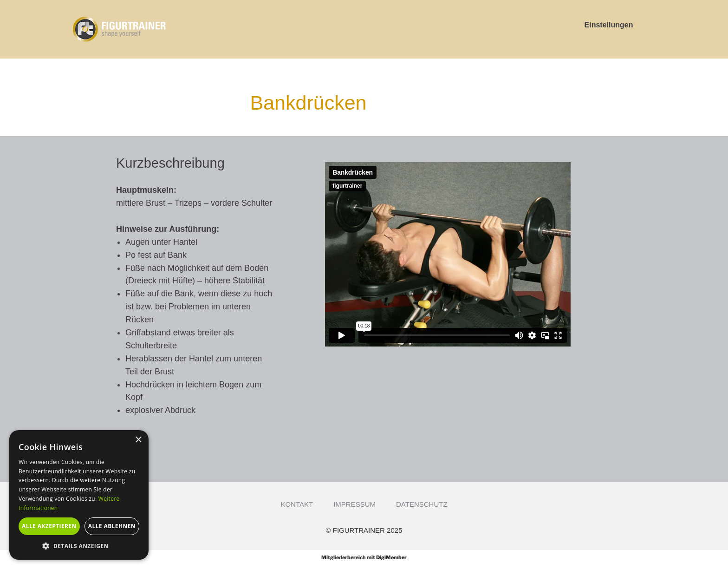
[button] (79, 546)
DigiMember (391, 557)
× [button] (138, 440)
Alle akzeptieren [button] (49, 526)
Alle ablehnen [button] (112, 526)
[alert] (79, 495)
